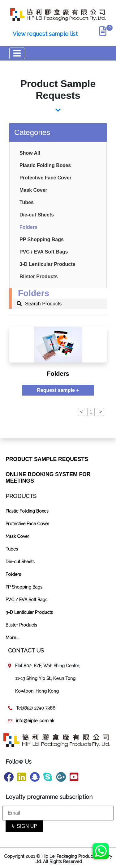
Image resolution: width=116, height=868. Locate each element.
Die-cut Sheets (37, 215)
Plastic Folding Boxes (45, 165)
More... (12, 638)
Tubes (27, 202)
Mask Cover (33, 190)
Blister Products (39, 277)
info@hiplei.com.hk (35, 721)
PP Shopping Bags (42, 239)
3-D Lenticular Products (47, 264)
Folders (28, 227)
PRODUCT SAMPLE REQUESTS (47, 459)
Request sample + (58, 390)
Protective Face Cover (45, 178)
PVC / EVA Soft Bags (44, 252)
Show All (30, 153)
